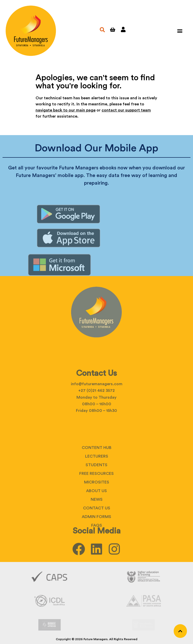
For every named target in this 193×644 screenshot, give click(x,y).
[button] (180, 31)
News (97, 525)
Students (96, 491)
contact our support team (126, 110)
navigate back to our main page (66, 110)
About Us (96, 517)
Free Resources (96, 500)
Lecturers (97, 482)
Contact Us (97, 534)
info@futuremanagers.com (97, 399)
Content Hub (97, 474)
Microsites (97, 508)
